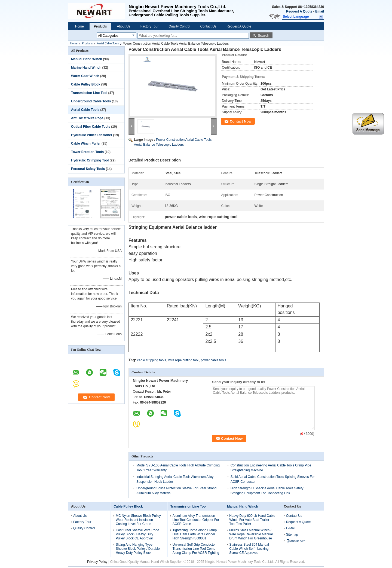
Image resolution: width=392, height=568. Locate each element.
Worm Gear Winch (85, 76)
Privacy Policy (97, 562)
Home (79, 26)
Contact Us (208, 26)
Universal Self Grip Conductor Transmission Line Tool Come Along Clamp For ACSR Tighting (196, 549)
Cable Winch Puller (86, 143)
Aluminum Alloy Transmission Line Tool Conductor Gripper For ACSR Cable (196, 520)
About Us (123, 26)
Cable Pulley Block (86, 84)
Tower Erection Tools (87, 152)
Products (100, 26)
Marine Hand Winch (86, 68)
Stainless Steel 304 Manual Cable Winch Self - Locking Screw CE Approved (249, 549)
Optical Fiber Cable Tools (91, 127)
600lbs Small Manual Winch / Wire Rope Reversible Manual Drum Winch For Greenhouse (251, 534)
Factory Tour (149, 26)
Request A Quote (299, 11)
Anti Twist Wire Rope (87, 118)
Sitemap (292, 535)
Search (264, 36)
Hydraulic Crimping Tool (90, 160)
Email (320, 11)
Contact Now (241, 121)
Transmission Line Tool (89, 93)
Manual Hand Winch (87, 59)
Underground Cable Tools (91, 101)
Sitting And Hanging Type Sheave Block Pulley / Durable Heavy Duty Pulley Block (138, 549)
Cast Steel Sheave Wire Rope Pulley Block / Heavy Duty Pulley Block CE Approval (137, 534)
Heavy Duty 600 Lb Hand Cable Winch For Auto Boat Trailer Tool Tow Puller (252, 520)
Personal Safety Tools (88, 169)
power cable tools (213, 360)
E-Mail (291, 528)
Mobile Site (296, 541)
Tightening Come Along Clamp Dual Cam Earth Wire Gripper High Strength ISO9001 (195, 534)
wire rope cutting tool (183, 360)
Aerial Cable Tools (108, 43)
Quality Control (179, 26)
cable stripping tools (152, 360)
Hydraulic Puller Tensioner (92, 135)
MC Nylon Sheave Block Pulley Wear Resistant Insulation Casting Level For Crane (138, 520)
